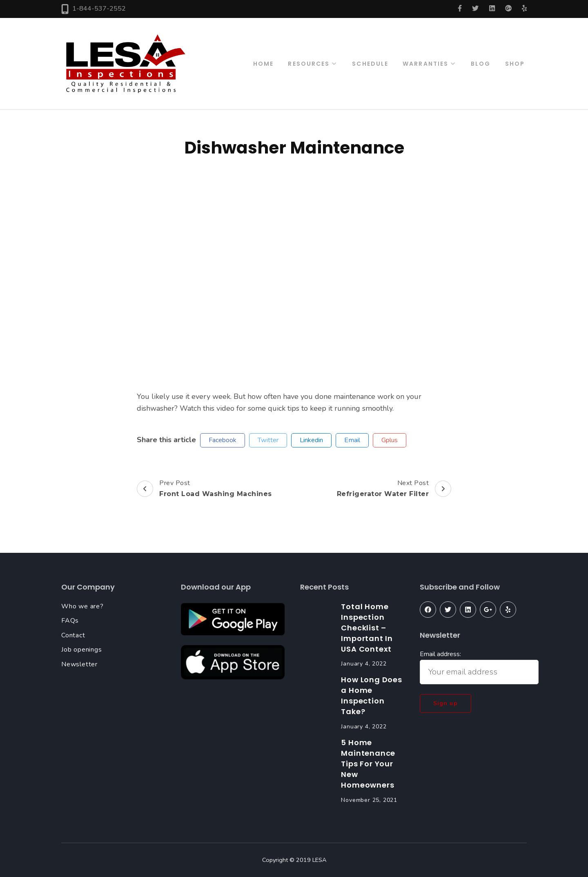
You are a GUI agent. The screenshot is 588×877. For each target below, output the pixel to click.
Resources (309, 64)
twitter (268, 440)
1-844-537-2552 (99, 9)
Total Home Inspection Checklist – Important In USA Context (367, 628)
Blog (481, 64)
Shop (515, 64)
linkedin (311, 440)
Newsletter (79, 664)
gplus (390, 440)
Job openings (82, 650)
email (352, 440)
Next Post (394, 489)
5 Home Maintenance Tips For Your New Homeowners (368, 764)
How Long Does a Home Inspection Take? (371, 696)
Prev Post (204, 489)
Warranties (425, 64)
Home (263, 64)
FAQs (70, 621)
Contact (73, 635)
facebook (223, 440)
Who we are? (82, 606)
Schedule (370, 64)
